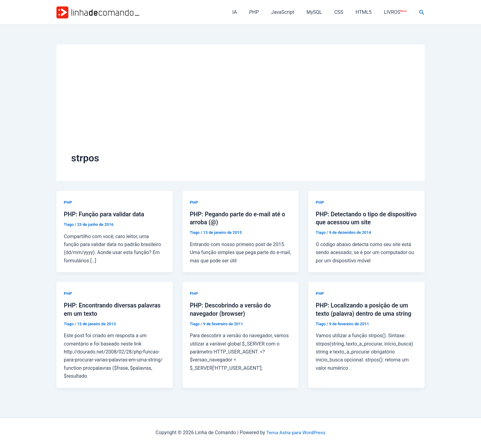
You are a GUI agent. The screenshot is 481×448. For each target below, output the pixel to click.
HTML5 (367, 12)
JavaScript (294, 12)
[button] (422, 12)
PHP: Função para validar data (105, 214)
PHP (267, 12)
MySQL (323, 12)
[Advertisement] (240, 105)
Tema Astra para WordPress (296, 433)
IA (250, 12)
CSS (345, 12)
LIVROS (396, 12)
